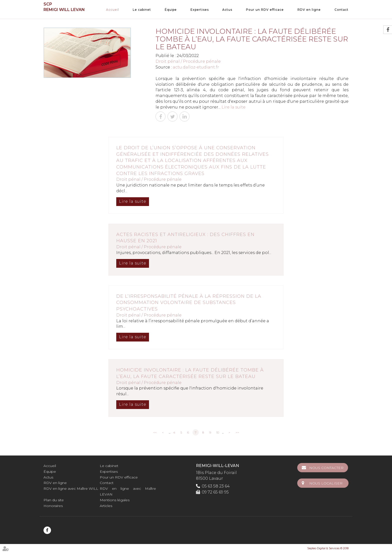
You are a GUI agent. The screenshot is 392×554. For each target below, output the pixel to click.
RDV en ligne (309, 10)
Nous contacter (327, 468)
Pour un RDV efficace (265, 10)
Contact (341, 10)
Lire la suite (233, 107)
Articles (106, 506)
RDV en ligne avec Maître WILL (71, 488)
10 (218, 432)
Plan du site (54, 500)
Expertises (200, 10)
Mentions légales (115, 500)
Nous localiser (326, 483)
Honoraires (53, 506)
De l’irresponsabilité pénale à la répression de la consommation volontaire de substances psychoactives (189, 303)
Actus (227, 10)
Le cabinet (142, 10)
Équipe (171, 10)
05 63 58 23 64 (216, 486)
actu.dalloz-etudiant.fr (196, 67)
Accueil (112, 10)
